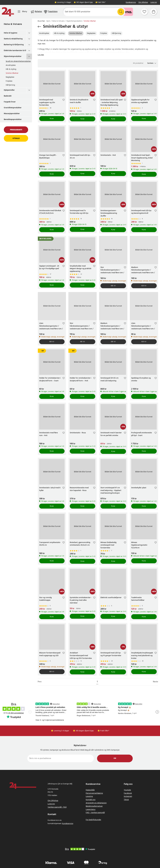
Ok (115, 758)
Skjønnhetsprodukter (13, 56)
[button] (152, 63)
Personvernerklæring (94, 793)
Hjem (48, 21)
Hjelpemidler (9, 90)
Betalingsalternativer (94, 806)
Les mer (41, 55)
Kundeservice (131, 3)
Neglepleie (10, 77)
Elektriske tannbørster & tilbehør (15, 51)
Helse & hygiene (11, 33)
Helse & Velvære (13, 24)
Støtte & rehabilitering (13, 39)
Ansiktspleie (11, 65)
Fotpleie (9, 81)
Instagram (128, 796)
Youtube (127, 790)
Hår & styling (11, 69)
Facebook (128, 793)
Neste (155, 682)
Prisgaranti (16, 130)
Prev (40, 682)
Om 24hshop (143, 3)
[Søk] (94, 12)
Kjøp (52, 119)
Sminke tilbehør (12, 73)
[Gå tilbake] (39, 27)
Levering (89, 796)
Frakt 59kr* (102, 3)
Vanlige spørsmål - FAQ (57, 807)
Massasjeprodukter (12, 114)
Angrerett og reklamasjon (96, 803)
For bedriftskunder (93, 820)
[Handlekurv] (154, 12)
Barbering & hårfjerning (14, 45)
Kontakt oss (91, 800)
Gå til (113, 286)
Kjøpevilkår (90, 790)
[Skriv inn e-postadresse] (61, 758)
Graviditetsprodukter (13, 108)
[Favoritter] (144, 12)
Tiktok (126, 800)
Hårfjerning (10, 85)
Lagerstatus (91, 810)
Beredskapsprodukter (13, 119)
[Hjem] (8, 12)
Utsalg (16, 138)
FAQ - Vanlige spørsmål (95, 813)
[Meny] (22, 12)
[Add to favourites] (64, 100)
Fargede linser (10, 102)
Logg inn (154, 3)
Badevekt (8, 96)
